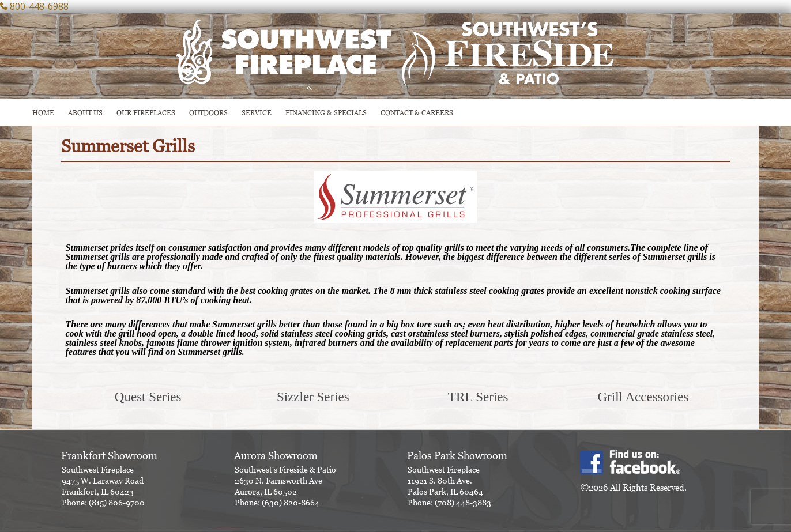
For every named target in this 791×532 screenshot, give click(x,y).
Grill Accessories (643, 397)
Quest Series (148, 397)
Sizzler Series (313, 397)
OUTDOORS (208, 113)
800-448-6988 (39, 6)
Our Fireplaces (146, 113)
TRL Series (478, 397)
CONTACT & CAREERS (417, 113)
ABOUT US (85, 113)
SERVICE (257, 113)
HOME (43, 113)
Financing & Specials (326, 113)
